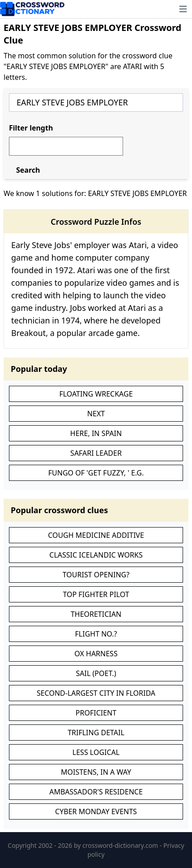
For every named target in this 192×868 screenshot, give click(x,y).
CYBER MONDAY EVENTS (96, 811)
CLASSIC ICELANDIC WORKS (96, 555)
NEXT (96, 414)
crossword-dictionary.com (121, 845)
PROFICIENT (96, 713)
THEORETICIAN (96, 614)
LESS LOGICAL (96, 752)
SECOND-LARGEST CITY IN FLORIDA (96, 693)
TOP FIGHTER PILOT (96, 594)
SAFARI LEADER (96, 453)
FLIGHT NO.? (96, 634)
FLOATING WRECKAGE (96, 394)
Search (28, 170)
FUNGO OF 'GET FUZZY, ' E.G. (96, 473)
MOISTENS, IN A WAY (96, 772)
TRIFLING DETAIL (96, 733)
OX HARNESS (96, 654)
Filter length (31, 128)
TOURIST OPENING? (96, 575)
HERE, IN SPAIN (96, 433)
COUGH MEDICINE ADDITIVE (96, 535)
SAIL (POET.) (96, 673)
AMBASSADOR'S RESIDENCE (96, 792)
